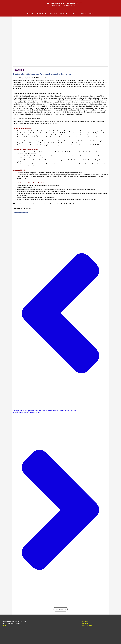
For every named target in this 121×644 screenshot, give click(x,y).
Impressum (86, 621)
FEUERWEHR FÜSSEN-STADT (64, 3)
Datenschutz (86, 623)
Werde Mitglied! (87, 625)
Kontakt (4, 625)
